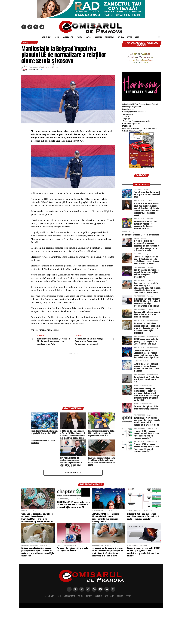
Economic (98, 37)
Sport (130, 37)
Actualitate (47, 37)
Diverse (88, 37)
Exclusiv (121, 37)
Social (57, 37)
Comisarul (35, 70)
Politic (80, 37)
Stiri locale (110, 37)
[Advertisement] (73, 379)
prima (57, 330)
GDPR (137, 37)
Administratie (68, 37)
